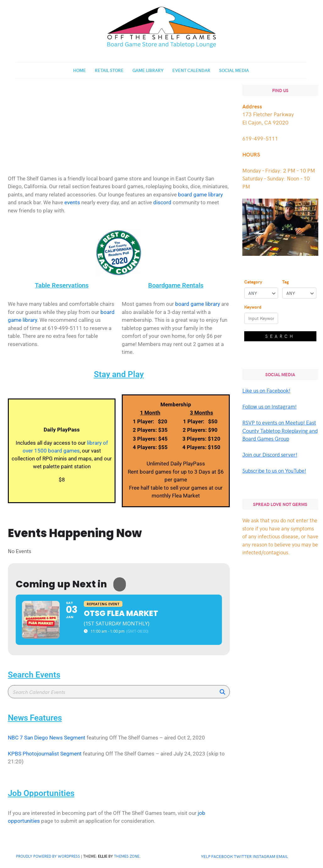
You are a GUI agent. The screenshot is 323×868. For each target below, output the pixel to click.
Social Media (234, 70)
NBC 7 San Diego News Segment (47, 738)
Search (280, 336)
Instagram (264, 856)
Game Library (148, 70)
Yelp (206, 856)
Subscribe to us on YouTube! (274, 470)
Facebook (222, 856)
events (72, 202)
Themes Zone (127, 856)
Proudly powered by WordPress (48, 856)
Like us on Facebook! (266, 390)
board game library (200, 195)
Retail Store (109, 70)
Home (80, 70)
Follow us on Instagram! (269, 406)
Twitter (243, 856)
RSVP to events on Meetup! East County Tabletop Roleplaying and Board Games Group (280, 430)
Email (282, 856)
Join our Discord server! (270, 454)
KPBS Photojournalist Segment (45, 754)
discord (162, 202)
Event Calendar (191, 70)
